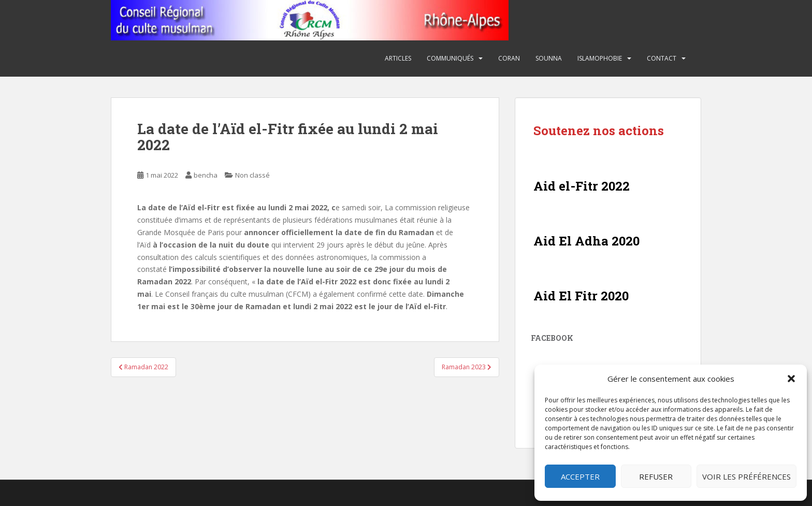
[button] (791, 379)
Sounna (549, 58)
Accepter (580, 476)
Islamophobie (600, 58)
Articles (398, 58)
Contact (662, 58)
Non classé (252, 175)
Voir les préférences (746, 476)
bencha (206, 175)
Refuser (656, 476)
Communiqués (450, 58)
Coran (509, 58)
